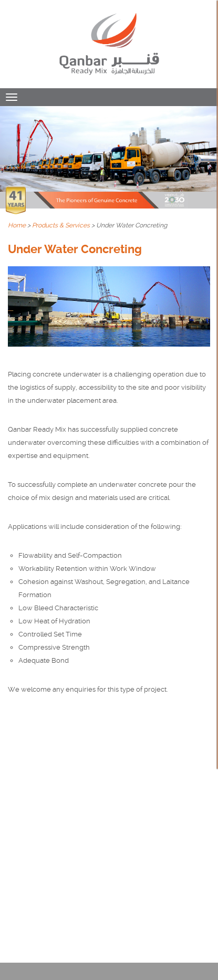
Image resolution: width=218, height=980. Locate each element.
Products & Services (61, 225)
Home (17, 225)
